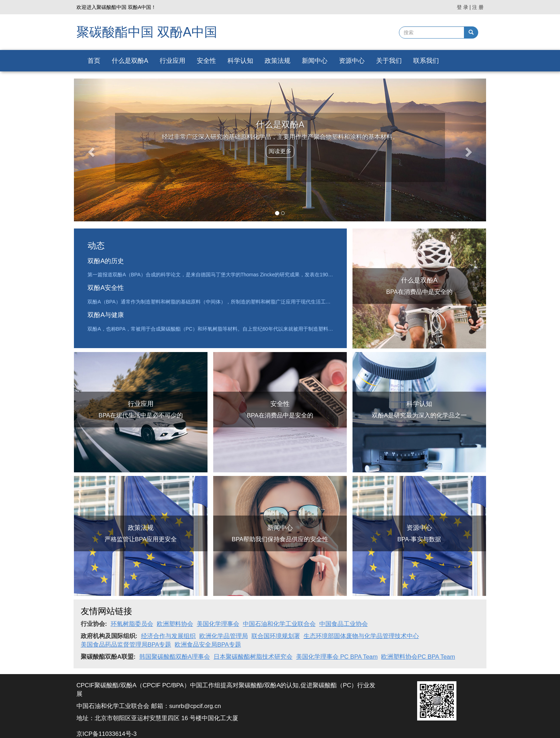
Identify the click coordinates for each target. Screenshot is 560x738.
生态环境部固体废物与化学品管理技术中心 (361, 636)
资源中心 (352, 61)
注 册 (478, 7)
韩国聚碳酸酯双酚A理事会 (175, 657)
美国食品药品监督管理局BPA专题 (126, 645)
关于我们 (389, 61)
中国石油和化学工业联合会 (279, 624)
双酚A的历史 (106, 261)
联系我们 (426, 61)
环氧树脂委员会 (132, 624)
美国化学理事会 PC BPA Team (337, 657)
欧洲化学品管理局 (224, 636)
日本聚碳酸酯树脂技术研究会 (253, 657)
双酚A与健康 (106, 315)
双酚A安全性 (106, 288)
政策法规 (277, 61)
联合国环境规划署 (276, 636)
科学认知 (240, 61)
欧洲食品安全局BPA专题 (208, 645)
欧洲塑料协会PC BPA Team (418, 657)
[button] (90, 150)
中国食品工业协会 (344, 624)
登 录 (462, 7)
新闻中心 (315, 61)
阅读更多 (280, 151)
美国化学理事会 (218, 624)
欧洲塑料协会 (175, 624)
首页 (94, 61)
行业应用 (172, 61)
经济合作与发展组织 (168, 636)
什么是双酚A (130, 61)
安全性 (206, 61)
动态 (96, 245)
